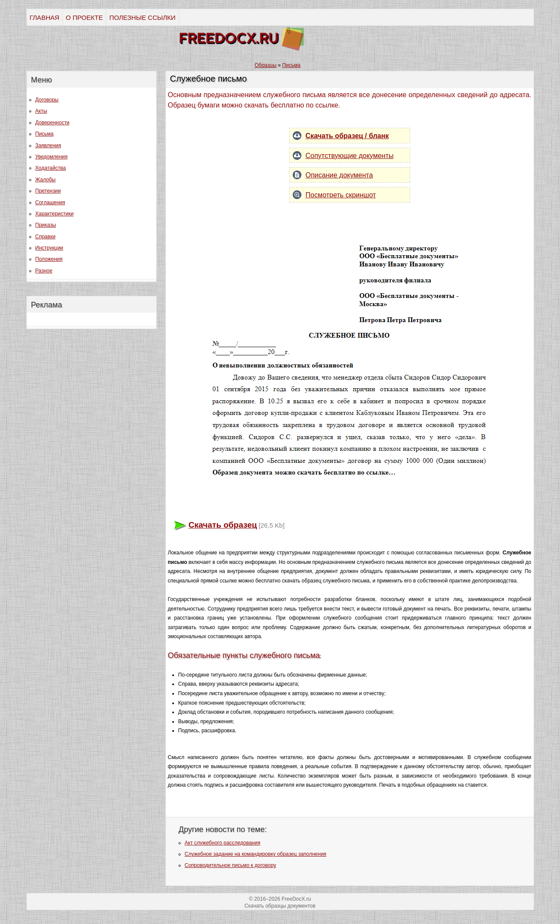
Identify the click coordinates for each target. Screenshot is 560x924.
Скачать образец (223, 525)
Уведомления (52, 157)
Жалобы (46, 180)
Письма (45, 134)
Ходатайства (51, 168)
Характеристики (55, 214)
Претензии (48, 191)
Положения (49, 259)
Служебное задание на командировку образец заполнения (256, 854)
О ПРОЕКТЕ (84, 17)
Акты (41, 111)
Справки (46, 237)
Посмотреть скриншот (341, 195)
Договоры (47, 100)
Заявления (48, 146)
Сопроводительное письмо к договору (231, 865)
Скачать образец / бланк (347, 136)
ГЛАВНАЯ (45, 17)
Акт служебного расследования (223, 843)
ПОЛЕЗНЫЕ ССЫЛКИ (142, 17)
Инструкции (49, 248)
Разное (44, 271)
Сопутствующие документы (350, 156)
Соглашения (50, 203)
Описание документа (339, 175)
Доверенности (52, 123)
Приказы (46, 225)
